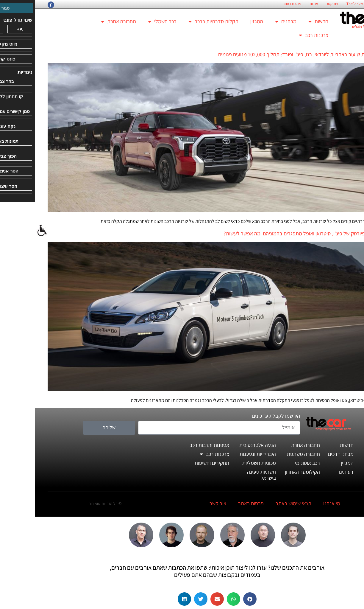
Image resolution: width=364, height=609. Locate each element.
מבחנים (251, 21)
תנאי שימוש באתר (258, 503)
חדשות (283, 21)
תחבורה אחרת (83, 21)
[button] (215, 599)
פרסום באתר (257, 4)
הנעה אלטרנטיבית (222, 445)
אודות (279, 4)
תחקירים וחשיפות (177, 463)
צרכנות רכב (278, 35)
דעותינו (311, 472)
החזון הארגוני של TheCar (329, 4)
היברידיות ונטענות (223, 454)
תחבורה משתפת (268, 454)
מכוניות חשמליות (224, 463)
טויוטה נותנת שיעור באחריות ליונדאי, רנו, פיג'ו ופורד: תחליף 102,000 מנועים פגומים (267, 54)
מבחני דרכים (306, 454)
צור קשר (297, 4)
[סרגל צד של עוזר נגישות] (7, 231)
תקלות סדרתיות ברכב (178, 21)
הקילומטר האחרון (267, 472)
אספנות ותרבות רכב (174, 445)
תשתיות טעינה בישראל (226, 475)
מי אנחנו (297, 503)
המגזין (222, 21)
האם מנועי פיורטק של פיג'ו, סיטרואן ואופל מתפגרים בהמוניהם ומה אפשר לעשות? (270, 233)
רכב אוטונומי (272, 463)
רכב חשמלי (127, 21)
